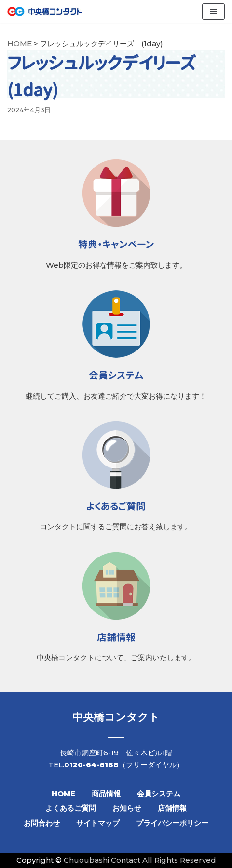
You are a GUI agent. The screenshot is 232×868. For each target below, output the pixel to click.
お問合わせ (42, 823)
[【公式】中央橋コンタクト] (45, 12)
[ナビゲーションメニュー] (213, 12)
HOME (63, 794)
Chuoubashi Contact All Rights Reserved (140, 860)
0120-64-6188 (91, 765)
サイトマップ (98, 823)
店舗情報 (172, 808)
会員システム (159, 794)
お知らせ (127, 808)
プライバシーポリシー (172, 823)
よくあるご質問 (71, 808)
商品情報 (106, 794)
